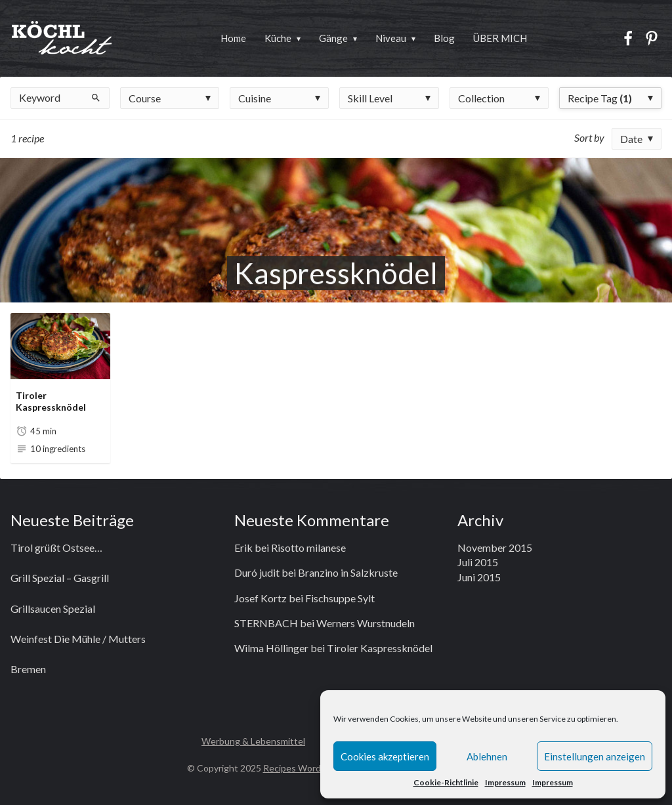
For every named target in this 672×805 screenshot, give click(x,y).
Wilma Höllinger (271, 648)
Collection (481, 98)
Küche (278, 38)
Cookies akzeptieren (385, 756)
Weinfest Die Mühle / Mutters (78, 639)
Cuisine (255, 98)
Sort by (589, 137)
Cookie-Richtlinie (446, 782)
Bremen (28, 669)
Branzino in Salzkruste (348, 572)
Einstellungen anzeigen (595, 756)
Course (145, 98)
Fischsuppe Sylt (340, 598)
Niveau (391, 38)
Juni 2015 (479, 577)
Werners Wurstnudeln (366, 623)
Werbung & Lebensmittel (253, 741)
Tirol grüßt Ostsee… (56, 547)
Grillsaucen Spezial (53, 609)
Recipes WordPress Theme (320, 768)
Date (631, 139)
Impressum (505, 782)
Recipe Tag (600, 98)
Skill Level (370, 98)
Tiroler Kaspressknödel (51, 401)
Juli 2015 (478, 562)
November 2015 (495, 547)
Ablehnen (487, 756)
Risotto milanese (308, 547)
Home (233, 38)
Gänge (333, 38)
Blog (444, 38)
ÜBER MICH (500, 38)
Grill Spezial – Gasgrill (60, 578)
